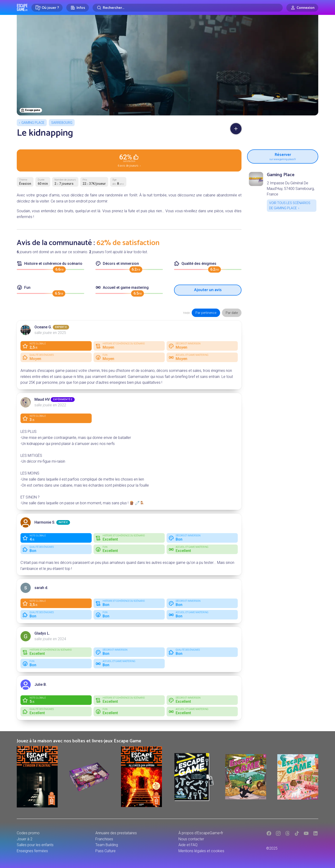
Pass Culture (106, 851)
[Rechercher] (188, 8)
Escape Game (22, 7)
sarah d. (41, 588)
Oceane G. (43, 327)
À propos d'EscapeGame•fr (201, 833)
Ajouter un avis (208, 290)
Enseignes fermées (32, 851)
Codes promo (28, 833)
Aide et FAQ (188, 845)
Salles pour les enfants (35, 845)
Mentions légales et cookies (201, 851)
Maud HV (42, 399)
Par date (232, 313)
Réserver (283, 156)
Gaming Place (33, 123)
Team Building (107, 845)
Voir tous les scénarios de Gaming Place (290, 205)
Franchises (104, 839)
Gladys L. (42, 633)
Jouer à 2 (25, 839)
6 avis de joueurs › (129, 160)
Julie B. (41, 685)
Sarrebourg (62, 123)
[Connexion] (302, 8)
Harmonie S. (45, 522)
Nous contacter (191, 839)
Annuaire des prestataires (116, 833)
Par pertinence (206, 313)
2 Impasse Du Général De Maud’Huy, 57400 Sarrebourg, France (291, 189)
